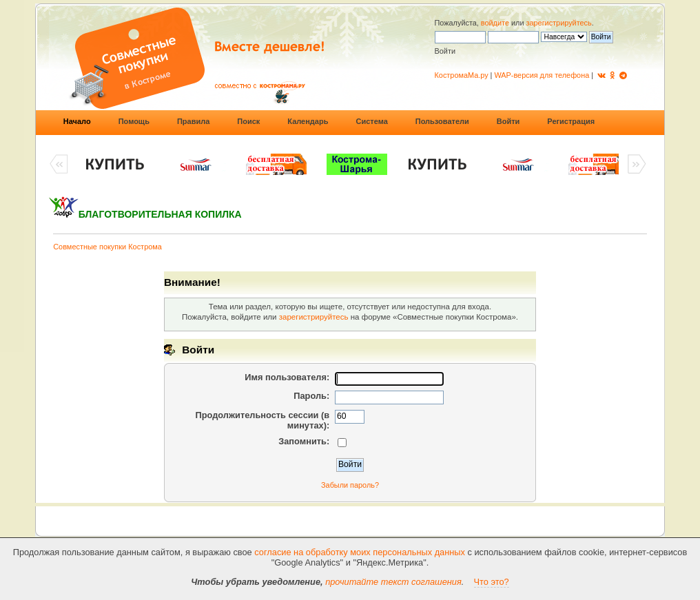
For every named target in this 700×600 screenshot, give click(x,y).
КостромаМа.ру (462, 75)
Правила (193, 121)
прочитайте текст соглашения (393, 582)
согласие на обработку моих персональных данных (360, 552)
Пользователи (442, 121)
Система (371, 121)
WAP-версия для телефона (542, 75)
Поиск (248, 121)
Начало (77, 121)
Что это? (492, 582)
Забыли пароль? (350, 485)
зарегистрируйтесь (559, 23)
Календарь (308, 121)
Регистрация (571, 121)
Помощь (134, 121)
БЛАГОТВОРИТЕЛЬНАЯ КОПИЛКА (160, 214)
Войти (508, 121)
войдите (495, 23)
